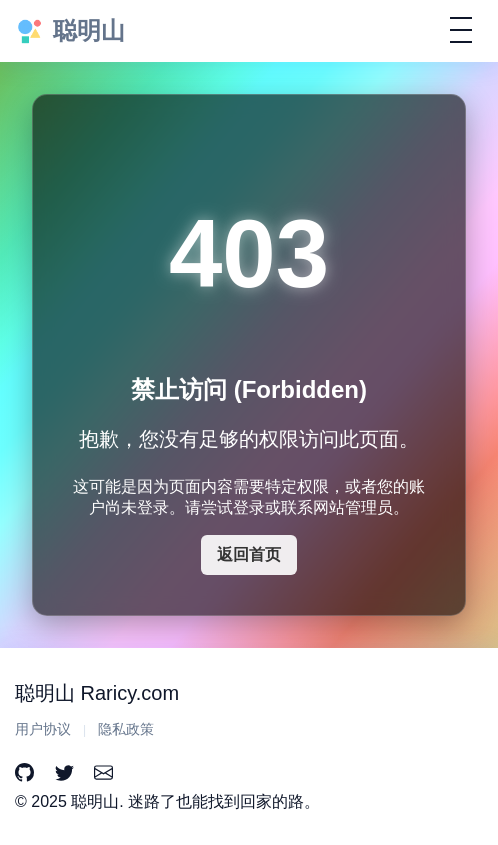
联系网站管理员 (337, 507)
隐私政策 (126, 729)
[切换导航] (461, 30)
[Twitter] (64, 773)
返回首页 (249, 554)
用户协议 (43, 729)
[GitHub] (24, 773)
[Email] (103, 773)
